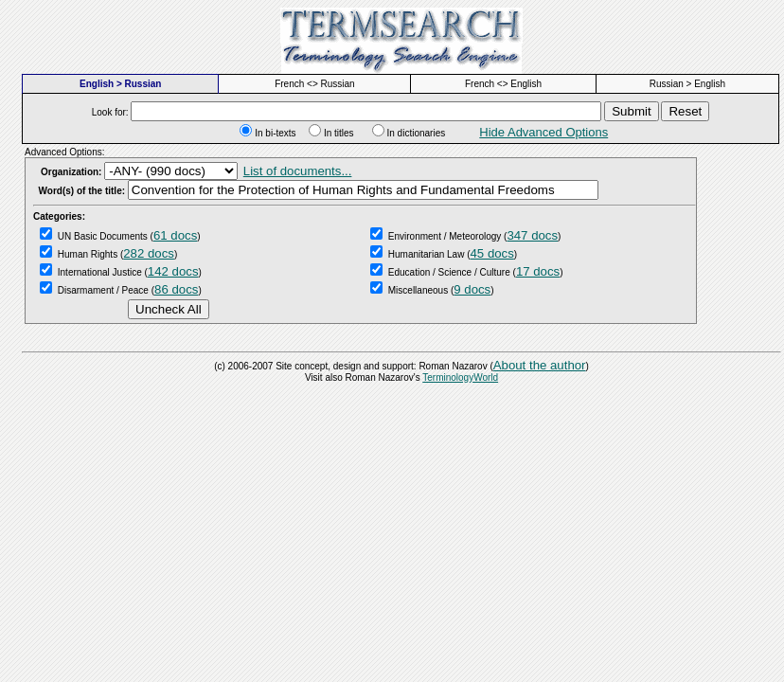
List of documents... (298, 171)
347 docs (532, 235)
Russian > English (687, 84)
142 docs (173, 271)
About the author (540, 365)
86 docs (176, 289)
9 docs (472, 289)
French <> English (503, 84)
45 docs (492, 253)
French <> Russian (315, 84)
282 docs (149, 253)
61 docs (175, 235)
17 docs (538, 271)
